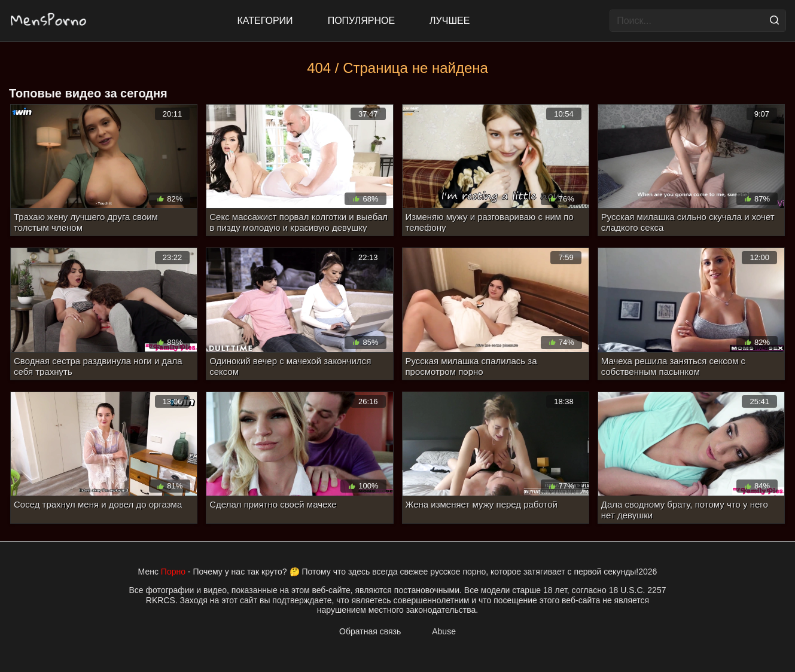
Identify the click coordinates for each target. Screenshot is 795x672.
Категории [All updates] (265, 21)
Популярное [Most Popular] (361, 21)
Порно (173, 572)
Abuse (444, 631)
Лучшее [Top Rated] (450, 21)
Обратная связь (370, 631)
